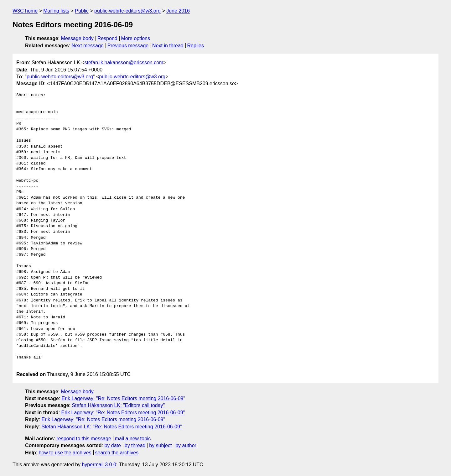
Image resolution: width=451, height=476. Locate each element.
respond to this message (84, 439)
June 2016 (178, 11)
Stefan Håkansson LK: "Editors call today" (118, 405)
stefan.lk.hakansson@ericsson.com (124, 63)
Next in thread (168, 46)
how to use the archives (65, 453)
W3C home (25, 11)
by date (112, 445)
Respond (107, 38)
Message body (77, 38)
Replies (196, 46)
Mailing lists (56, 11)
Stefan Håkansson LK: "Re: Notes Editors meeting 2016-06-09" (111, 427)
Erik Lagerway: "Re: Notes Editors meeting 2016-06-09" (124, 398)
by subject (160, 445)
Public (82, 11)
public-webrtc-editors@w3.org (127, 11)
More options (136, 38)
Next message (88, 46)
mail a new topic (133, 439)
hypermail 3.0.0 (99, 465)
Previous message (128, 46)
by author (186, 445)
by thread (135, 445)
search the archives (117, 453)
